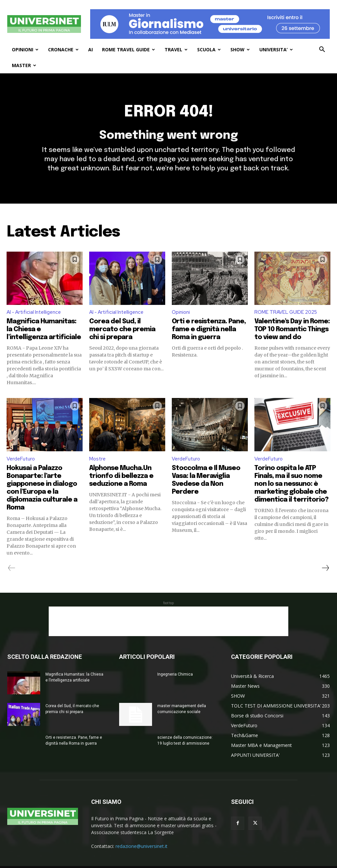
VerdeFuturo (22, 465)
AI (91, 50)
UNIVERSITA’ (276, 50)
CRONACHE (63, 50)
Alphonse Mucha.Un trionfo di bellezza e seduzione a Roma (121, 482)
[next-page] (325, 574)
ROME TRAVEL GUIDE (129, 50)
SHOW (240, 50)
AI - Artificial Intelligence (36, 318)
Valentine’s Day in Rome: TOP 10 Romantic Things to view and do (292, 335)
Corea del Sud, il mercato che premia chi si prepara (122, 335)
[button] (322, 50)
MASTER (24, 65)
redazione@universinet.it (142, 852)
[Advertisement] (168, 627)
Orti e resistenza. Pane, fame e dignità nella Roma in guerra (209, 335)
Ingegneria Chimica (175, 680)
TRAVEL (176, 50)
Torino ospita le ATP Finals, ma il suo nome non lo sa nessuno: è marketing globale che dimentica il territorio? (291, 490)
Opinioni (182, 318)
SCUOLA (209, 50)
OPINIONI (25, 50)
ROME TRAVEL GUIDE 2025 (287, 318)
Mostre (98, 465)
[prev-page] (12, 574)
